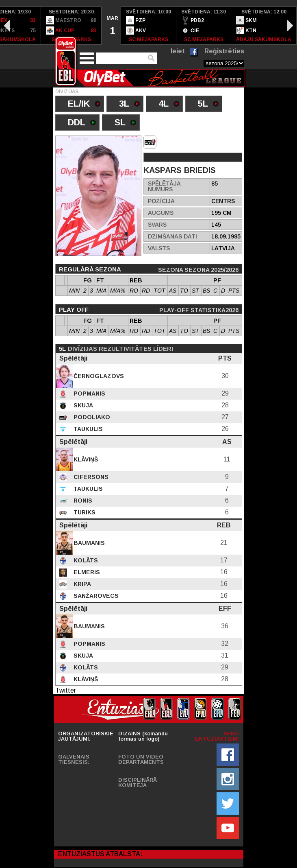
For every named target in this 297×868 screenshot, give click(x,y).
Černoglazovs (98, 376)
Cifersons (90, 477)
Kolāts (85, 560)
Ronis (82, 501)
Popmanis (89, 394)
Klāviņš (85, 459)
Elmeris (86, 572)
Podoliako (91, 417)
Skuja (82, 405)
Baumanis (88, 543)
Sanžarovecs (95, 596)
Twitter (66, 690)
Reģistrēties (224, 51)
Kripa (81, 584)
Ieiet (178, 51)
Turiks (84, 512)
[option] (71, 26)
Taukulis (87, 429)
